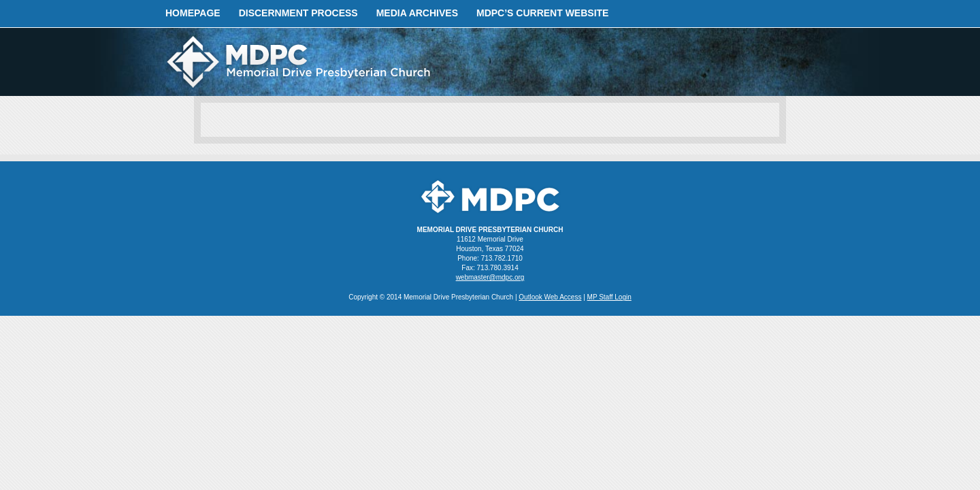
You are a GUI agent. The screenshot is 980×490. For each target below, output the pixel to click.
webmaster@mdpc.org (490, 277)
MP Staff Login (609, 297)
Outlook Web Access (550, 297)
